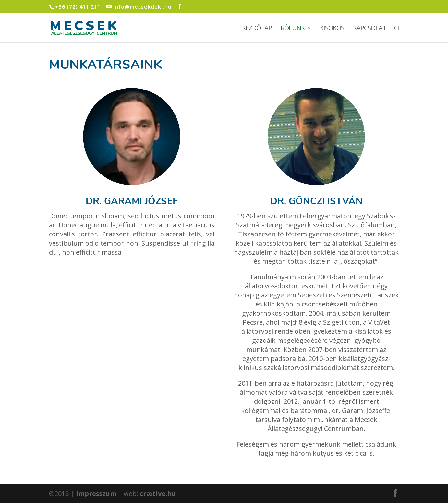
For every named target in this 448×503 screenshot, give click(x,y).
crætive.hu (158, 493)
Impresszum (96, 493)
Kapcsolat (370, 29)
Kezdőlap (257, 29)
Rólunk (293, 29)
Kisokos (332, 29)
